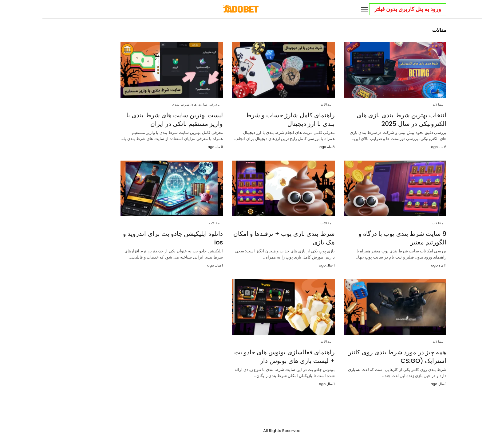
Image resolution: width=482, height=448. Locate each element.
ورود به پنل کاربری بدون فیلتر (365, 9)
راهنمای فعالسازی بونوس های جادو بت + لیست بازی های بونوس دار (242, 356)
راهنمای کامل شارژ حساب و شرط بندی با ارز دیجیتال (248, 119)
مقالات (396, 105)
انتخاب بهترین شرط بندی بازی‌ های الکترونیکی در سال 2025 (359, 119)
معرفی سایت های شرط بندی (154, 105)
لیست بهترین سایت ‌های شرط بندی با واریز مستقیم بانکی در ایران (132, 119)
